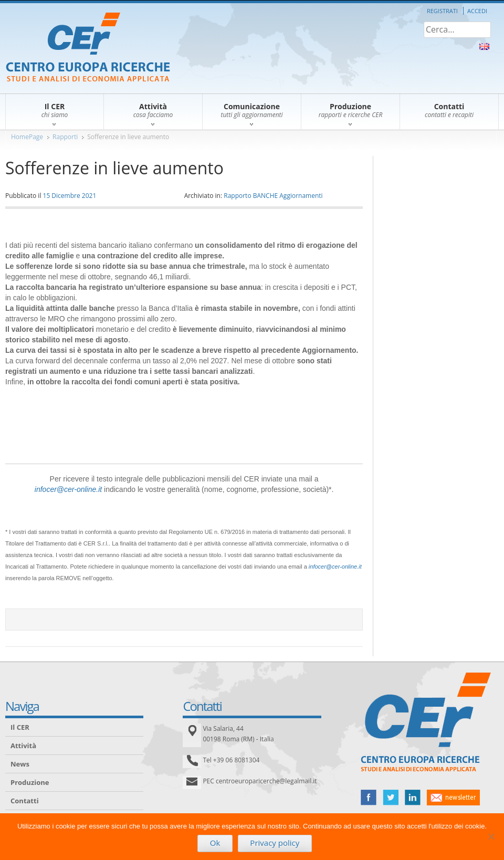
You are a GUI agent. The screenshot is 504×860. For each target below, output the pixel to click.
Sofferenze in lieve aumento (128, 137)
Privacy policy (275, 843)
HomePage (27, 137)
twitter (391, 798)
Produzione (30, 782)
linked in (413, 798)
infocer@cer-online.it (68, 489)
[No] (491, 836)
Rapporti (65, 137)
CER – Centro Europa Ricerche (88, 48)
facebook (369, 798)
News (20, 764)
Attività (23, 746)
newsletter (453, 798)
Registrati (442, 11)
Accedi (477, 11)
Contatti (25, 801)
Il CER (20, 727)
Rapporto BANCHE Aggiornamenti (273, 196)
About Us (484, 46)
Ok (215, 843)
